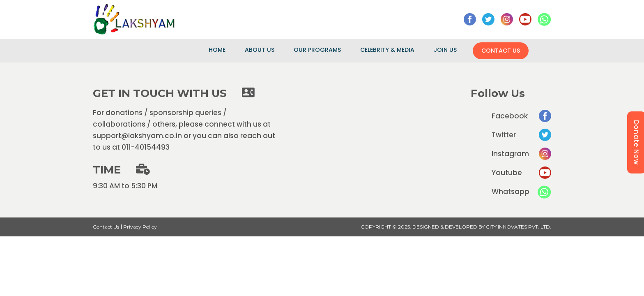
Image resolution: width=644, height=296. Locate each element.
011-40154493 (146, 147)
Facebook (521, 116)
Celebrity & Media (387, 50)
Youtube (521, 173)
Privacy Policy (140, 227)
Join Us (445, 50)
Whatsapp (521, 192)
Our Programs (317, 50)
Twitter (521, 135)
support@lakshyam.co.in (137, 136)
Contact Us (501, 51)
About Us (260, 50)
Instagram (521, 154)
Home (217, 50)
